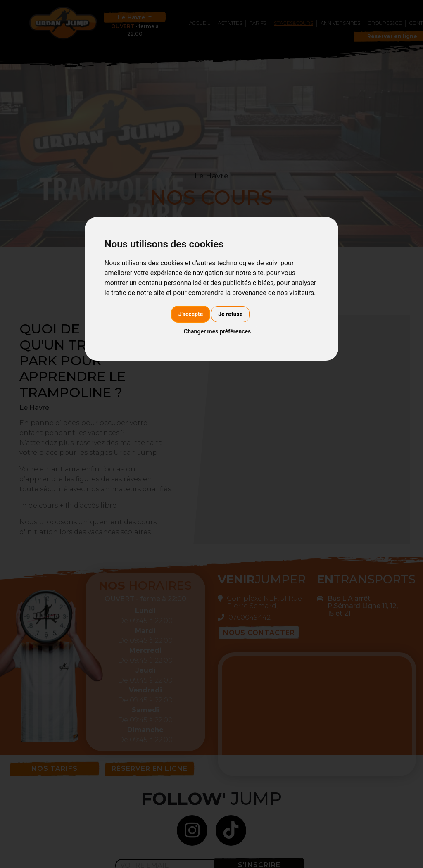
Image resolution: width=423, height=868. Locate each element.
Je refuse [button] (230, 314)
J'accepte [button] (191, 314)
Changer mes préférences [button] (217, 331)
